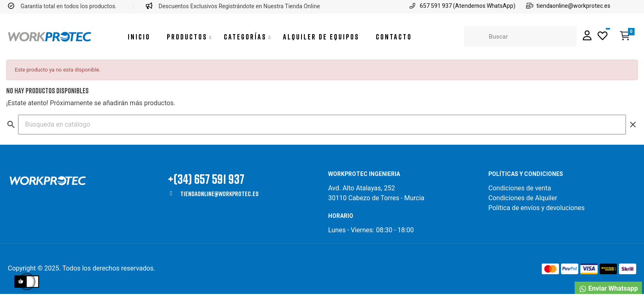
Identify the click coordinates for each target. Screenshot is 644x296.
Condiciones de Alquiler (523, 198)
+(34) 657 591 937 (206, 179)
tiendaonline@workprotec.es (219, 194)
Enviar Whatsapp (608, 289)
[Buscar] (322, 125)
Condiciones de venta (521, 188)
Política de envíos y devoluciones (536, 208)
